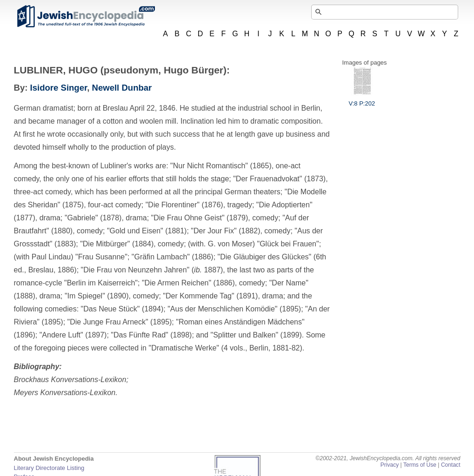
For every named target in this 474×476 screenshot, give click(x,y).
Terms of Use (420, 465)
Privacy (390, 465)
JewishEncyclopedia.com (86, 16)
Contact (451, 465)
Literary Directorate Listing (49, 468)
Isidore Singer (59, 88)
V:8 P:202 (362, 100)
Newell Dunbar (122, 88)
